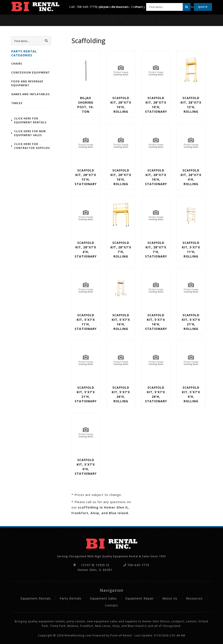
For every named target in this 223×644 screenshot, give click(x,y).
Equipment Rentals (127, 19)
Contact (137, 6)
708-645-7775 (86, 6)
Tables (17, 103)
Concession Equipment (31, 73)
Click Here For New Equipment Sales (30, 133)
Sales (175, 19)
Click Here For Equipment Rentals (30, 120)
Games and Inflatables (30, 94)
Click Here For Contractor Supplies (32, 146)
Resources (120, 6)
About (104, 6)
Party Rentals (156, 19)
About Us (170, 598)
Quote (203, 7)
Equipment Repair (198, 19)
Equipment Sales (103, 598)
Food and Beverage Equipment (27, 83)
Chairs (17, 64)
